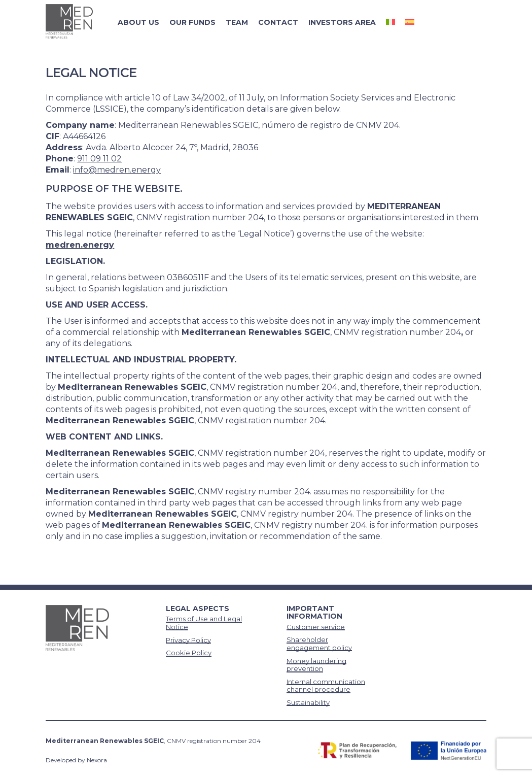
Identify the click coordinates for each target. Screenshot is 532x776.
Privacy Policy (188, 640)
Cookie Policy (189, 653)
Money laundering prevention (316, 665)
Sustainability (308, 702)
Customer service (316, 627)
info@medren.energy (117, 170)
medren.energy (80, 245)
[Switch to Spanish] (410, 22)
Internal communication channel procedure (326, 686)
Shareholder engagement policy (319, 644)
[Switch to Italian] (391, 22)
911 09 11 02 (99, 159)
